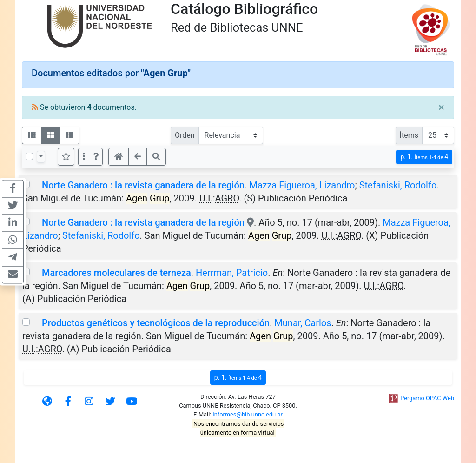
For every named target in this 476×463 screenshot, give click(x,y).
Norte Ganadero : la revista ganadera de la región (143, 185)
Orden (185, 135)
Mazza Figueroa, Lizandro (302, 185)
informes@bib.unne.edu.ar (248, 414)
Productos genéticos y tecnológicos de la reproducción (156, 323)
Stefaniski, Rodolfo (398, 185)
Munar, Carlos (303, 323)
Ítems (409, 135)
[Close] (441, 107)
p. (424, 157)
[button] (96, 157)
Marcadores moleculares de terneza (116, 273)
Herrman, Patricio (232, 273)
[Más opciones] (84, 157)
